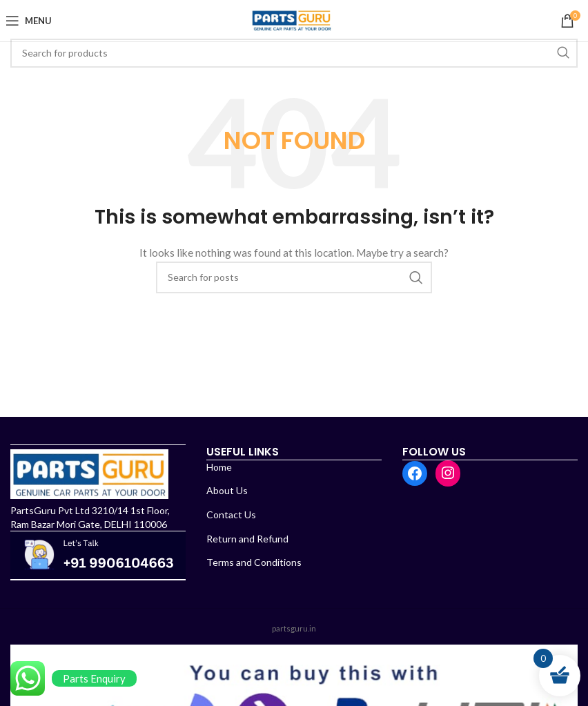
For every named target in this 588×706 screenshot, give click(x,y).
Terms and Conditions (254, 562)
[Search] (294, 53)
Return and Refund (247, 539)
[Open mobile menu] (31, 21)
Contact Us (231, 514)
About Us (227, 490)
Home (219, 467)
